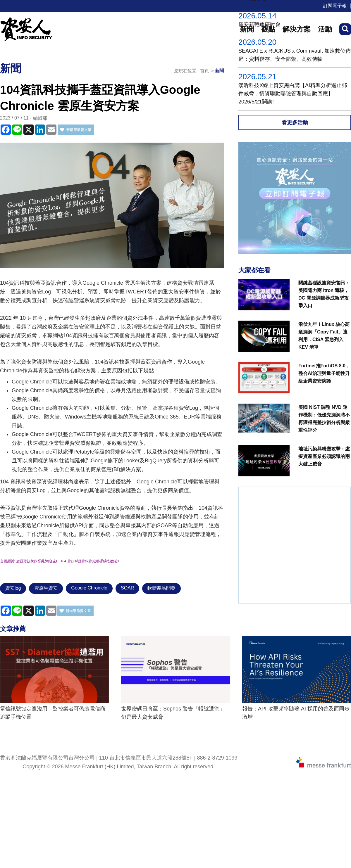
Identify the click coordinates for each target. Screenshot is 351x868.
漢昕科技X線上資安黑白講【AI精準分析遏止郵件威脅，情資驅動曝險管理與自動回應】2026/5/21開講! (293, 94)
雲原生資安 (46, 588)
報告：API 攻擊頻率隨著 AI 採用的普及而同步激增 (296, 713)
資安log (13, 588)
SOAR (127, 588)
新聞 (219, 71)
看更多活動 (295, 122)
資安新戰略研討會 (259, 25)
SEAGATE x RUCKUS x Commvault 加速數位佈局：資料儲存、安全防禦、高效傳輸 (295, 55)
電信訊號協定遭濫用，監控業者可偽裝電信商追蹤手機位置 (53, 713)
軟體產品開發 (161, 588)
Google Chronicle (89, 588)
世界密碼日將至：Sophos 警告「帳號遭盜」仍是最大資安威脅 (173, 713)
